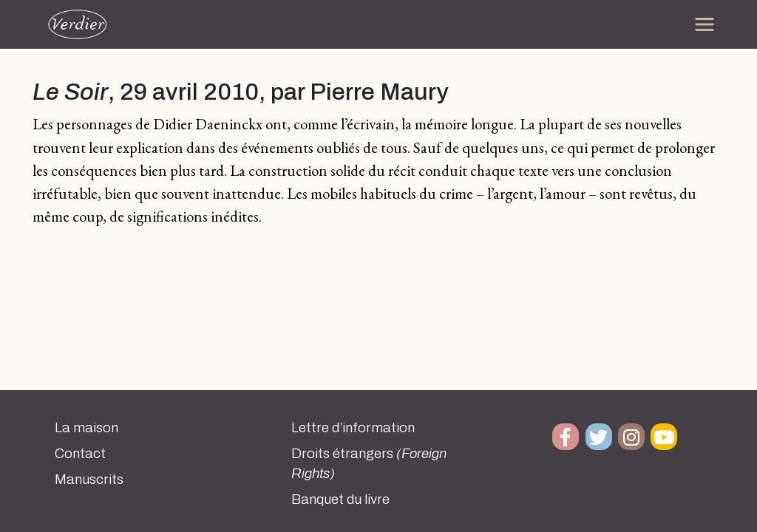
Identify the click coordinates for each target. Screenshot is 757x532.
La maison (86, 428)
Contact (80, 454)
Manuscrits (89, 480)
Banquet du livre (340, 499)
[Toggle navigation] (705, 24)
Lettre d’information (353, 428)
